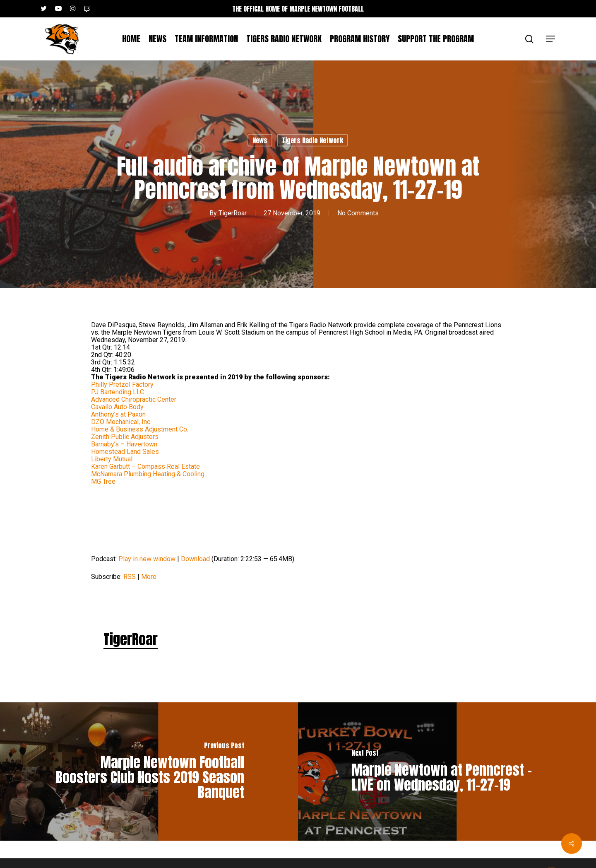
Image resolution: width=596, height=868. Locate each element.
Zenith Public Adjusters (125, 437)
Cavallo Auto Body (117, 407)
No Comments (358, 213)
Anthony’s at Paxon (118, 414)
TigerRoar (233, 213)
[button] (551, 39)
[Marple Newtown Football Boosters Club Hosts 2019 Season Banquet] (149, 772)
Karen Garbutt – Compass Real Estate (145, 467)
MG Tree (103, 481)
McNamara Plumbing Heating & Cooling (148, 474)
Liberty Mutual (112, 459)
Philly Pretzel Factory (122, 385)
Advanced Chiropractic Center (134, 399)
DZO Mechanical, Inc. (121, 422)
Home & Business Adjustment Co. (140, 429)
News (260, 140)
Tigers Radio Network (312, 140)
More (149, 577)
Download (195, 559)
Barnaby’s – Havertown (124, 444)
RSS (130, 577)
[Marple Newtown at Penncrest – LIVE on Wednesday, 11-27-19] (447, 772)
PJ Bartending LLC (118, 392)
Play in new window (147, 559)
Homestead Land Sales (125, 452)
